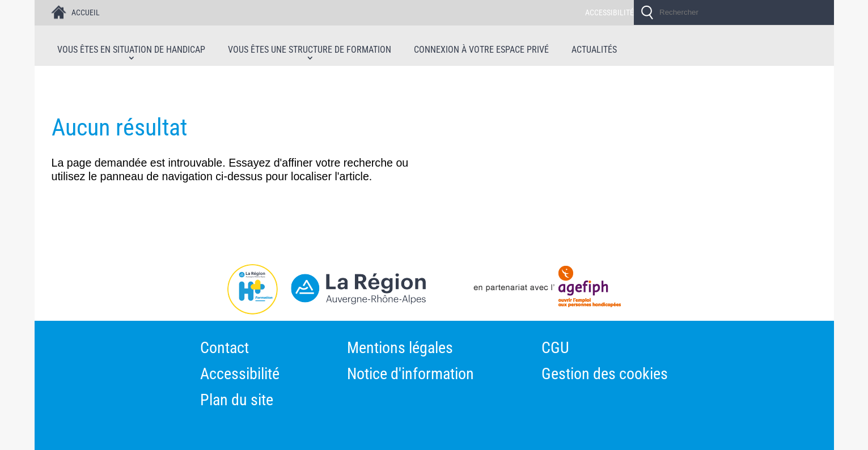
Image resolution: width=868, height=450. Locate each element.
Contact (225, 349)
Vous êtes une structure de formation (310, 50)
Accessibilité (240, 375)
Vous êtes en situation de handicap (131, 50)
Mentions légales (400, 349)
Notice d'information (410, 375)
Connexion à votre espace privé (481, 50)
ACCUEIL (86, 12)
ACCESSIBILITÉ (609, 12)
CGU (555, 349)
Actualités (594, 50)
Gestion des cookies (605, 375)
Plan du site (237, 401)
